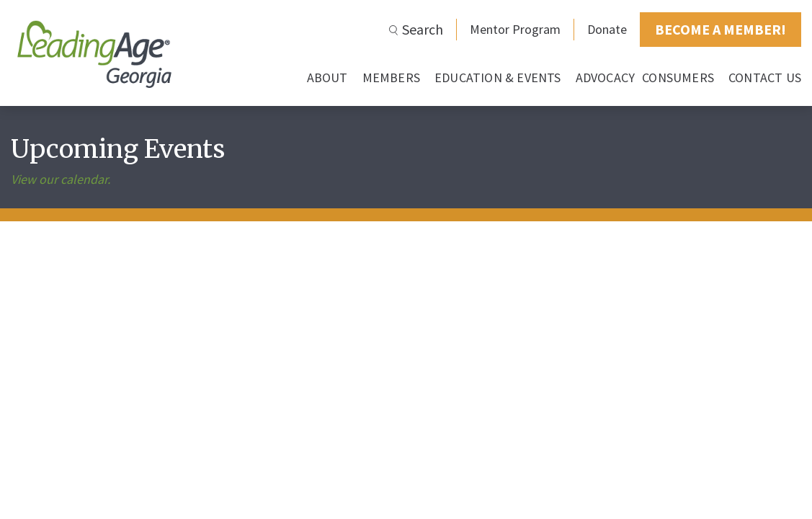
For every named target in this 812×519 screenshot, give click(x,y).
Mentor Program (515, 29)
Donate (607, 29)
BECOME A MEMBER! (720, 29)
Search (423, 29)
